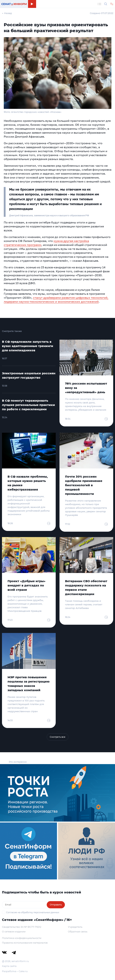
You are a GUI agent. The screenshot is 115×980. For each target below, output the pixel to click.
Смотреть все (58, 737)
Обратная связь (78, 932)
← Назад (7, 13)
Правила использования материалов (25, 943)
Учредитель (75, 927)
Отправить (56, 905)
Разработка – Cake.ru (15, 971)
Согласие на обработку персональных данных (33, 912)
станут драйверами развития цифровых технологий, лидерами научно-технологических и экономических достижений (56, 300)
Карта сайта (9, 966)
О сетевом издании (14, 932)
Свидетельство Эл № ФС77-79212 (22, 927)
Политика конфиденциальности (22, 938)
